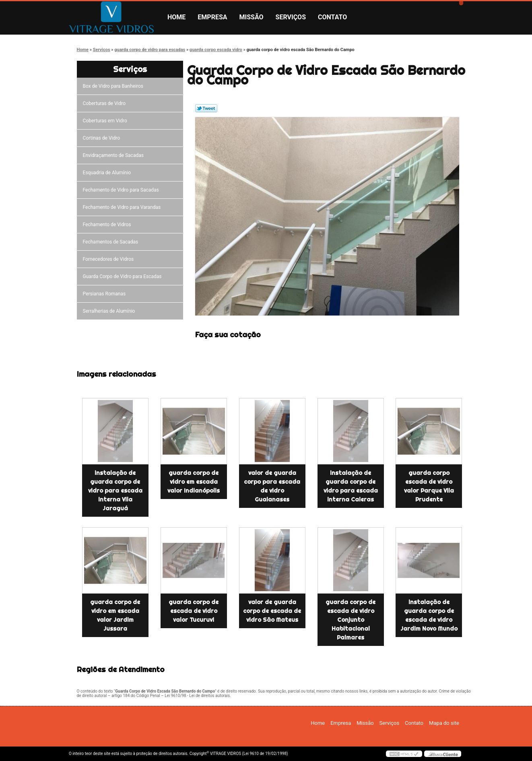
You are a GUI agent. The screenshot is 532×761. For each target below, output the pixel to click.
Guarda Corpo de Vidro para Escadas (124, 276)
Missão (252, 17)
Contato (332, 17)
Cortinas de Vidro (103, 138)
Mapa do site (444, 723)
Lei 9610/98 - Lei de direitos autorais (197, 696)
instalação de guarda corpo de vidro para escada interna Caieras (351, 486)
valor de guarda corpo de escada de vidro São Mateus (272, 611)
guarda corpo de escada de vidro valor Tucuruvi (194, 611)
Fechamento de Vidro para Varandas (123, 207)
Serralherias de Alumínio (110, 311)
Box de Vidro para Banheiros (114, 86)
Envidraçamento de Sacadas (114, 155)
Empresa (212, 17)
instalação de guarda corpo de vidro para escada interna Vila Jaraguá (115, 491)
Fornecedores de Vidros (110, 259)
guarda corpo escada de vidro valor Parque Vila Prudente (429, 486)
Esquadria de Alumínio (108, 173)
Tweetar (206, 108)
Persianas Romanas (106, 294)
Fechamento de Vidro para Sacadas (122, 190)
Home (176, 17)
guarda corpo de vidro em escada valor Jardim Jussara (115, 615)
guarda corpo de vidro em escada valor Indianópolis (194, 482)
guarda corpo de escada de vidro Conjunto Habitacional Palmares (351, 620)
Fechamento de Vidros (108, 225)
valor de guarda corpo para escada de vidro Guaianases (272, 486)
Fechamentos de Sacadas (112, 242)
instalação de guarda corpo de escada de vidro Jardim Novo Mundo (429, 615)
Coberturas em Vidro (106, 121)
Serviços (291, 17)
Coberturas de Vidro (105, 103)
